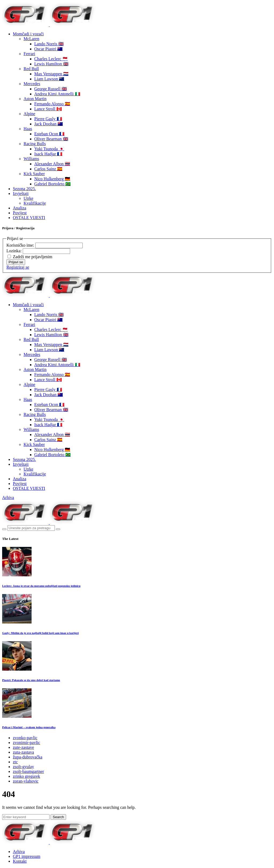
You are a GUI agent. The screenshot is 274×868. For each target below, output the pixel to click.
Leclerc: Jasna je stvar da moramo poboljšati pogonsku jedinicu (41, 586)
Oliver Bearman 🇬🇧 (51, 139)
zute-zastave (23, 747)
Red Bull (31, 69)
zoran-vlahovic (26, 781)
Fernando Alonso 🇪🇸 (52, 104)
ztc (15, 762)
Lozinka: (15, 251)
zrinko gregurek (26, 776)
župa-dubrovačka (28, 757)
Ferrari (29, 54)
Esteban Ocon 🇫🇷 (49, 134)
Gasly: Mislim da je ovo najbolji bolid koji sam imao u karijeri (40, 633)
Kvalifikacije (35, 203)
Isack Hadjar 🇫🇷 (48, 154)
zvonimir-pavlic (26, 743)
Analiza (20, 208)
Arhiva (8, 497)
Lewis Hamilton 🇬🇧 (51, 64)
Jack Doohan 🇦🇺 (49, 124)
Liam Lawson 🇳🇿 (49, 79)
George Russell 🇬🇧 (51, 89)
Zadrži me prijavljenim (33, 257)
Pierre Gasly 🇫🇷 (48, 119)
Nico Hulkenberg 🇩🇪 (52, 179)
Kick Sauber (34, 174)
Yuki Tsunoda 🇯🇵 (49, 149)
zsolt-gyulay (23, 767)
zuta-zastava (23, 752)
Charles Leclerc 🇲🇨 (51, 59)
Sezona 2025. (24, 189)
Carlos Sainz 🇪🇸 (48, 169)
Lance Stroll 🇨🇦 (48, 109)
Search (58, 817)
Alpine (29, 114)
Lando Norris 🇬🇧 (49, 44)
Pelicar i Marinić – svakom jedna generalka (29, 727)
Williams (31, 159)
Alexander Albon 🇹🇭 (52, 164)
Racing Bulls (35, 144)
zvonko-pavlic (25, 738)
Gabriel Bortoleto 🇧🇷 (52, 184)
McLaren (31, 39)
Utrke (28, 198)
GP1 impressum (27, 856)
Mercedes (32, 84)
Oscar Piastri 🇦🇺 (48, 49)
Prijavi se (16, 262)
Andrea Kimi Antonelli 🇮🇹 (57, 94)
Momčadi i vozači (28, 34)
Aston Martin (35, 99)
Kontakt (20, 861)
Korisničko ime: (21, 245)
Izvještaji (21, 193)
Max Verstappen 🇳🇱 (51, 74)
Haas (28, 129)
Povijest (20, 213)
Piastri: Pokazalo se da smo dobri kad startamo (31, 680)
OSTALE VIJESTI (29, 218)
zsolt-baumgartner (28, 771)
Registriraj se (18, 267)
